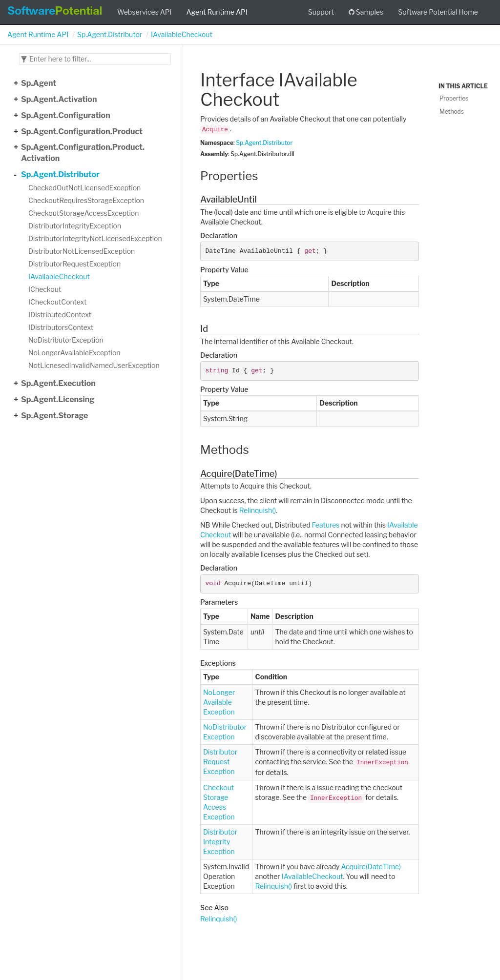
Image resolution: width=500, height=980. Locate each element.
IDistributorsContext (61, 327)
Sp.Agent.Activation (59, 99)
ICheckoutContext (57, 302)
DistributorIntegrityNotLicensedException (95, 238)
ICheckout (45, 289)
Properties (454, 98)
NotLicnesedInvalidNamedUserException (94, 365)
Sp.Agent (39, 83)
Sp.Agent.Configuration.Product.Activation (83, 153)
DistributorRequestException (74, 264)
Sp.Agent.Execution (58, 383)
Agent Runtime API (217, 12)
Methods (452, 112)
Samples (366, 12)
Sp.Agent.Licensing (58, 399)
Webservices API (145, 12)
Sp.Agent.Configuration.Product (82, 132)
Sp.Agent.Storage (54, 416)
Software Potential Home (438, 12)
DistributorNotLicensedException (82, 251)
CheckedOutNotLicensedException (84, 188)
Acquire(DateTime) (371, 867)
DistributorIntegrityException (75, 226)
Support (321, 12)
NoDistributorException (66, 340)
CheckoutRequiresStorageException (86, 200)
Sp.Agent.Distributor (110, 34)
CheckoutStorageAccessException (83, 213)
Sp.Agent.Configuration (66, 115)
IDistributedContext (60, 315)
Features (326, 525)
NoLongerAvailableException (74, 353)
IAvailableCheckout (182, 34)
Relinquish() (258, 510)
